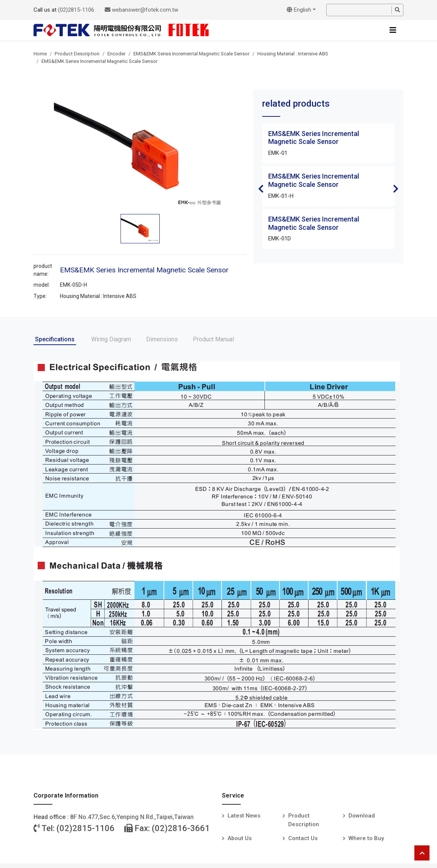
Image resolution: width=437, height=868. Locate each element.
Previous (261, 189)
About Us (240, 838)
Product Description (77, 54)
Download (362, 816)
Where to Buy (366, 838)
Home (40, 54)
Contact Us (303, 838)
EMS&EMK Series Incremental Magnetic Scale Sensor (191, 54)
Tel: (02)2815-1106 (74, 828)
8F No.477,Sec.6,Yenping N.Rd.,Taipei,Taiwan (132, 817)
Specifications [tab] (55, 339)
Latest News (244, 816)
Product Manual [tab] (213, 339)
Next (396, 189)
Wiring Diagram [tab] (111, 339)
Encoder (116, 54)
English (299, 10)
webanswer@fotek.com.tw (141, 10)
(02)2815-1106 (76, 10)
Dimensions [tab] (162, 339)
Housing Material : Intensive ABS (293, 54)
